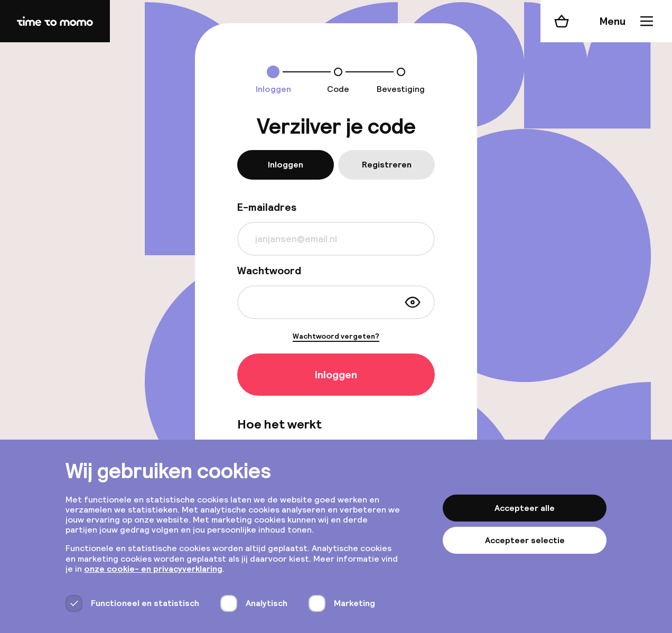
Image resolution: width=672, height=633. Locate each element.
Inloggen (286, 165)
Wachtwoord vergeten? (336, 336)
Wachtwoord (269, 271)
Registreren (387, 165)
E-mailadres (267, 207)
